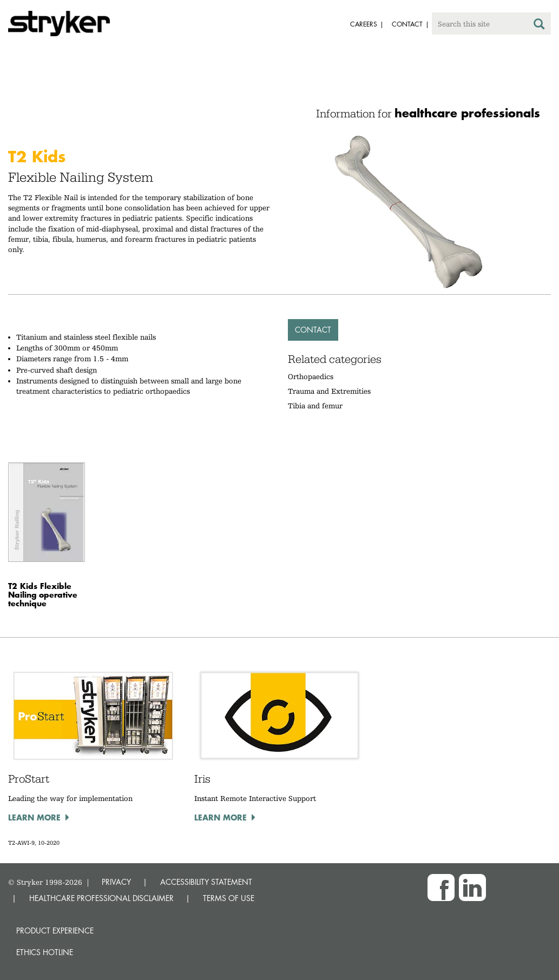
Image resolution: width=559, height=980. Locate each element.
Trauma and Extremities (329, 391)
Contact (313, 330)
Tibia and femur (315, 406)
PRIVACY (116, 882)
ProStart (29, 779)
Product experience (55, 931)
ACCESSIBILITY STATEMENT (206, 882)
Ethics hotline (45, 952)
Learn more (34, 817)
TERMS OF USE (229, 898)
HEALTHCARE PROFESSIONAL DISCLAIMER (101, 898)
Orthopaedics (311, 376)
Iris (202, 779)
